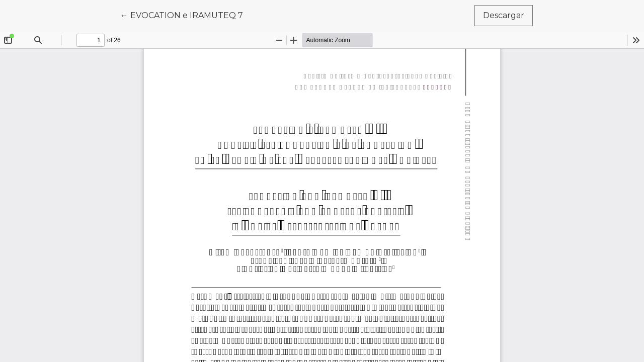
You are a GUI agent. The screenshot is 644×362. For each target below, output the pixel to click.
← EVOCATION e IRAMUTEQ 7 (186, 15)
